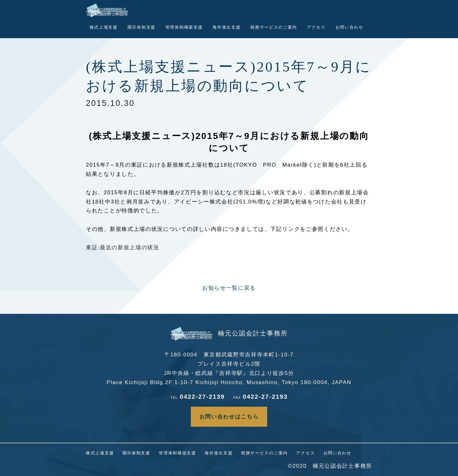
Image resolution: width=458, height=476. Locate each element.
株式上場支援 (104, 27)
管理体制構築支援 (184, 27)
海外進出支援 (226, 27)
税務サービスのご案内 (274, 27)
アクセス (316, 27)
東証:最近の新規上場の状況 (123, 248)
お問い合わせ (350, 27)
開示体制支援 (142, 27)
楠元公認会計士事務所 (229, 333)
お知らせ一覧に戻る (229, 288)
